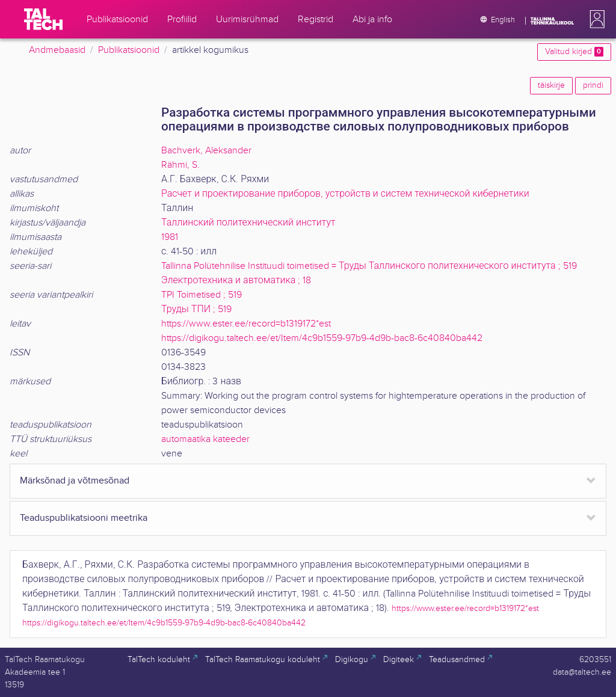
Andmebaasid (57, 50)
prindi (593, 85)
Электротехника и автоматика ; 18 (236, 281)
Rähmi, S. (180, 165)
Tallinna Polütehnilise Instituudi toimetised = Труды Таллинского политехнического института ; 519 (369, 266)
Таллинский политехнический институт (248, 223)
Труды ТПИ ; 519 (196, 309)
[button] (595, 19)
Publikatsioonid (129, 50)
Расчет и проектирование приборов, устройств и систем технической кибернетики (345, 194)
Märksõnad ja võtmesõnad (75, 481)
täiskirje (551, 85)
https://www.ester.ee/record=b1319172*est (246, 324)
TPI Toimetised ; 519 (202, 295)
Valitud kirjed (574, 52)
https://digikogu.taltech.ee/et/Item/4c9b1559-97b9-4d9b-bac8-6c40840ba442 (322, 338)
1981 (170, 237)
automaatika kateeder (205, 439)
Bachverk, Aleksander (206, 151)
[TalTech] (43, 19)
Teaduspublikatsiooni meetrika (84, 518)
